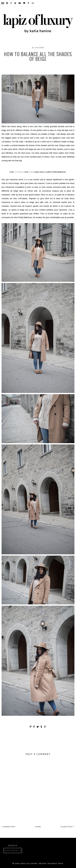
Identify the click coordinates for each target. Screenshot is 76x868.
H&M (28, 65)
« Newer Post (9, 827)
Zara (42, 71)
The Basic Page (55, 864)
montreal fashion (23, 68)
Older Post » (68, 827)
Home (38, 827)
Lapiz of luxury (29, 864)
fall (8, 65)
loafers (53, 65)
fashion (18, 65)
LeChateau (39, 65)
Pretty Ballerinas (48, 68)
